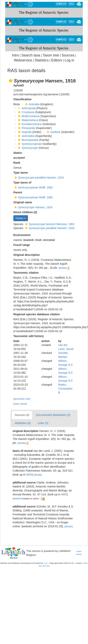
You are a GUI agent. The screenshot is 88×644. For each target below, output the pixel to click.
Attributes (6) (23, 423)
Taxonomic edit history (29, 336)
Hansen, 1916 (39, 178)
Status (18, 153)
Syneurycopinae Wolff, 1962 (33, 187)
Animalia (32, 104)
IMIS (29, 475)
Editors (57, 60)
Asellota (53, 132)
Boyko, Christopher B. (65, 389)
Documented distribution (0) (53, 415)
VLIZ (46, 563)
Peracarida (26, 128)
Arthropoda (26, 108)
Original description (27, 255)
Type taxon (21, 173)
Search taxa (31, 55)
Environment (22, 235)
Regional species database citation (37, 314)
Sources (68, 55)
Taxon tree (51, 55)
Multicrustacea (28, 116)
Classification (22, 99)
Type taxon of (22, 182)
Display (21, 218)
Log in (69, 60)
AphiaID (19, 85)
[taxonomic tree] (22, 399)
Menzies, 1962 (49, 224)
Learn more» (79, 553)
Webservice (23, 60)
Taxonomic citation (26, 273)
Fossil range (22, 245)
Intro (15, 55)
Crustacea (26, 112)
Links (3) (43, 423)
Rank (17, 163)
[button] (11, 81)
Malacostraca (28, 120)
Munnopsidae (28, 140)
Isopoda (24, 132)
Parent (18, 192)
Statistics (42, 60)
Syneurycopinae (29, 144)
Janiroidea (26, 136)
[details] (63, 268)
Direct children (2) (25, 212)
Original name (23, 202)
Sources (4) (22, 415)
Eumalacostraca (29, 124)
